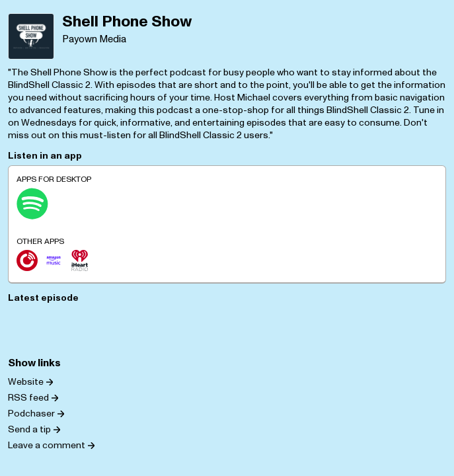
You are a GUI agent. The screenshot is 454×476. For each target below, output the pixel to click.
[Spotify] (32, 204)
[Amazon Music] (54, 260)
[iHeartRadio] (80, 260)
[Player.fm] (27, 260)
